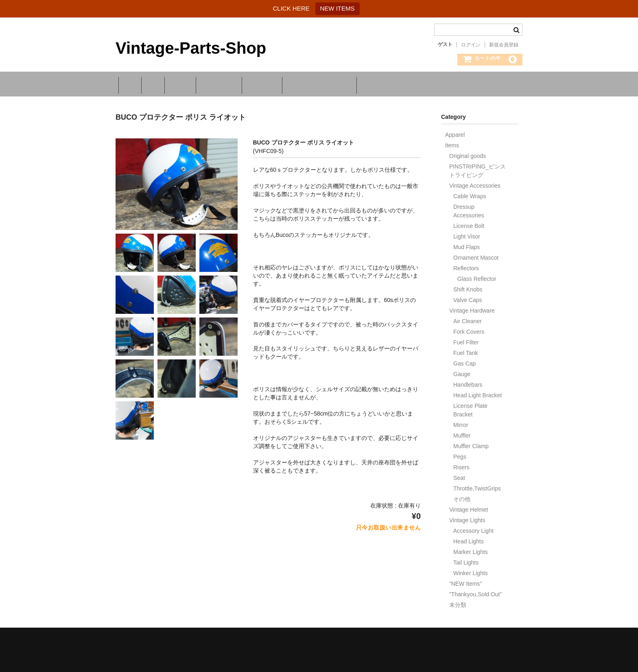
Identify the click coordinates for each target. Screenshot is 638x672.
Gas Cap (464, 359)
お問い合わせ (307, 83)
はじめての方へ (253, 83)
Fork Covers (469, 327)
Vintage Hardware (472, 306)
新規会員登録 (504, 45)
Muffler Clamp (471, 442)
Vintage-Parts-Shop (191, 48)
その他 (462, 495)
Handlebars (468, 380)
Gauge (462, 370)
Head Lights (469, 537)
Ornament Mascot (476, 253)
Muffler (462, 431)
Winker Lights (471, 569)
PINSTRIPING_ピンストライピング (477, 166)
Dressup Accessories (469, 207)
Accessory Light (473, 526)
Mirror (461, 420)
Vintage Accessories (475, 181)
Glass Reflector (477, 274)
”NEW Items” (465, 579)
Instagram (204, 83)
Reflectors (466, 264)
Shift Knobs (468, 285)
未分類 (458, 600)
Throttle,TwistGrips (477, 484)
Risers (461, 463)
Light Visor (467, 232)
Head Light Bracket (477, 391)
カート (133, 83)
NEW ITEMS (338, 8)
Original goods (468, 151)
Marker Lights (471, 547)
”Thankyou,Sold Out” (475, 590)
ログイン (471, 45)
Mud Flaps (466, 243)
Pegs (460, 452)
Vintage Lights (467, 516)
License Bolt (469, 221)
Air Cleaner (468, 317)
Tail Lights (466, 558)
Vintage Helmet (469, 505)
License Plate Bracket (470, 406)
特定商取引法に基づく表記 (375, 83)
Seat (459, 473)
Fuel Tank (465, 348)
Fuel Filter (466, 338)
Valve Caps (468, 296)
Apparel (455, 130)
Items (452, 141)
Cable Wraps (470, 192)
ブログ (166, 83)
